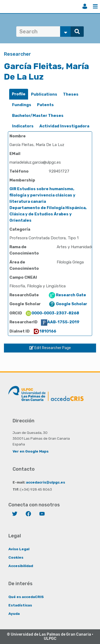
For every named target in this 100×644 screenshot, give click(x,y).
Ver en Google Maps (31, 451)
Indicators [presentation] (23, 126)
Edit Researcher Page (50, 348)
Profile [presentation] (19, 94)
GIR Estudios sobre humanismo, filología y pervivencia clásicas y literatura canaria (42, 195)
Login (85, 6)
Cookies (16, 557)
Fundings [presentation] (22, 105)
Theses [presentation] (71, 94)
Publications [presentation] (44, 94)
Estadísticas (20, 605)
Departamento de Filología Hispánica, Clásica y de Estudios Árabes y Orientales (48, 214)
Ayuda (14, 614)
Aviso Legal (19, 549)
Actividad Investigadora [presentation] (64, 126)
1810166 (45, 331)
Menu (95, 6)
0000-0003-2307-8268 (52, 313)
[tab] (19, 94)
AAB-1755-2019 (60, 322)
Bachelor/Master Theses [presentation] (38, 116)
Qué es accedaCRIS (26, 597)
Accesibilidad (21, 566)
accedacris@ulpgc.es (46, 482)
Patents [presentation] (45, 105)
